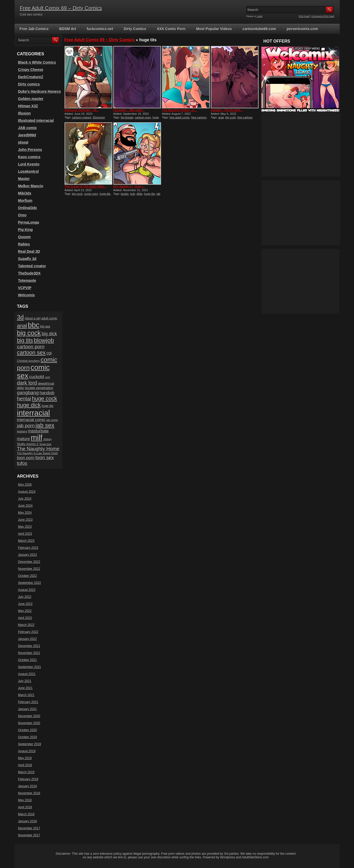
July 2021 (25, 681)
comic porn (91, 194)
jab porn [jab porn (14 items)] (26, 426)
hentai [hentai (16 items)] (24, 399)
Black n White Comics (37, 62)
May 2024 (25, 513)
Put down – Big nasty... (129, 110)
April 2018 (25, 807)
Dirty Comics (135, 29)
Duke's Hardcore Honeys (40, 91)
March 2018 (26, 814)
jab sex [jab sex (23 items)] (45, 425)
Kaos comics (29, 157)
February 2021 (28, 702)
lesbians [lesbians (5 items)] (22, 431)
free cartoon (199, 117)
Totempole (27, 281)
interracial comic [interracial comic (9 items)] (31, 420)
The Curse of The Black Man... (86, 186)
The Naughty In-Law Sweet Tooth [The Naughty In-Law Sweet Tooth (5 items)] (37, 453)
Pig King (26, 230)
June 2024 (25, 506)
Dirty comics (29, 84)
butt (133, 194)
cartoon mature (82, 117)
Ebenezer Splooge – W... (82, 110)
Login (260, 16)
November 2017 (29, 835)
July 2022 (25, 597)
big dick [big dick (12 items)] (49, 334)
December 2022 (29, 562)
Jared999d (27, 135)
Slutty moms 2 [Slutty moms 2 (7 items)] (28, 444)
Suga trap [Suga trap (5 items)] (45, 444)
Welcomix (27, 295)
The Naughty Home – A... (180, 110)
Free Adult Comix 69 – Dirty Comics (61, 8)
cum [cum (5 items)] (47, 377)
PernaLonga (29, 222)
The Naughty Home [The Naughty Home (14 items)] (38, 449)
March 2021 (26, 695)
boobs (125, 194)
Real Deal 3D (29, 251)
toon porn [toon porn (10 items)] (26, 458)
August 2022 (27, 590)
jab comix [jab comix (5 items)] (52, 420)
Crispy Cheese (31, 70)
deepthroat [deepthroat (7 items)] (46, 383)
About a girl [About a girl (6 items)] (33, 318)
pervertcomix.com (303, 29)
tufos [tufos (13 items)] (22, 463)
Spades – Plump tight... (227, 110)
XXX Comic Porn (171, 29)
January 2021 (28, 709)
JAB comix (27, 128)
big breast (127, 117)
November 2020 (29, 723)
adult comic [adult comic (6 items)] (49, 318)
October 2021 (28, 660)
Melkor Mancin (31, 186)
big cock (231, 117)
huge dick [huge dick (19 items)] (29, 405)
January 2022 (28, 639)
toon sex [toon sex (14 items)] (44, 458)
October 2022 (28, 576)
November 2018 (29, 793)
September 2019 (30, 744)
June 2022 (25, 604)
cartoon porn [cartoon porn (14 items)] (31, 347)
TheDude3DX (29, 273)
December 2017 (29, 828)
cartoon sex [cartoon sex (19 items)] (31, 353)
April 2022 (25, 618)
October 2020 (28, 730)
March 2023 (26, 541)
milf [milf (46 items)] (37, 438)
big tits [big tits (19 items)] (25, 340)
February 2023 (28, 548)
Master (24, 179)
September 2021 (30, 667)
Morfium (25, 201)
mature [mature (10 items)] (24, 439)
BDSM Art (68, 29)
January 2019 (28, 786)
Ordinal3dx (28, 208)
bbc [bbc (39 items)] (34, 325)
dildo (139, 194)
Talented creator (32, 266)
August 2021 (27, 674)
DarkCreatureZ (31, 77)
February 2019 (28, 779)
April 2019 (25, 765)
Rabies (24, 244)
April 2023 (25, 534)
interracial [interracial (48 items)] (34, 413)
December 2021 (29, 646)
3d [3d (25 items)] (20, 317)
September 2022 (30, 583)
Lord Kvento (29, 164)
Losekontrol (29, 171)
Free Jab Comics (34, 29)
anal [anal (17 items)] (22, 326)
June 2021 (25, 688)
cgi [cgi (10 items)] (49, 353)
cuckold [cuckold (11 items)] (37, 377)
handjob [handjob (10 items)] (47, 393)
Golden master (31, 99)
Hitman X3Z (28, 106)
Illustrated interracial (36, 121)
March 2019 (26, 772)
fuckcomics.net (100, 29)
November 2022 (29, 569)
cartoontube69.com (259, 29)
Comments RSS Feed (323, 16)
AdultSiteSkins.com (255, 857)
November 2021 (29, 653)
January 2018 (28, 821)
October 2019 (28, 737)
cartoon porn (143, 117)
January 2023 (28, 555)
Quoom (25, 237)
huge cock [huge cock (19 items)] (44, 399)
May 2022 (25, 611)
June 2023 (25, 520)
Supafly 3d (27, 259)
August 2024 (27, 492)
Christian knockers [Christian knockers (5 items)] (29, 361)
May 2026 (25, 485)
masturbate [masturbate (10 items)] (38, 431)
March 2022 (26, 625)
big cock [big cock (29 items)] (29, 333)
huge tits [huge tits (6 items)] (47, 406)
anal (221, 117)
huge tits (105, 194)
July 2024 (25, 499)
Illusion (25, 113)
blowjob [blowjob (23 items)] (44, 340)
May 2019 (25, 758)
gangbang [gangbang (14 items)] (28, 393)
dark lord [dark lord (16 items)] (27, 383)
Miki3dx (25, 193)
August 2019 (27, 751)
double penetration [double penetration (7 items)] (39, 388)
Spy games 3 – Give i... (129, 186)
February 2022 (28, 632)
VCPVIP (25, 288)
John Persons (30, 150)
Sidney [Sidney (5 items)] (48, 439)
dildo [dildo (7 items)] (21, 388)
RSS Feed (304, 16)
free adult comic (180, 117)
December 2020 (29, 716)
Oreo (22, 215)
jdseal (23, 142)
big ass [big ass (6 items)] (45, 326)
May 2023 (25, 527)
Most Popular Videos (214, 29)
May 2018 (25, 800)
